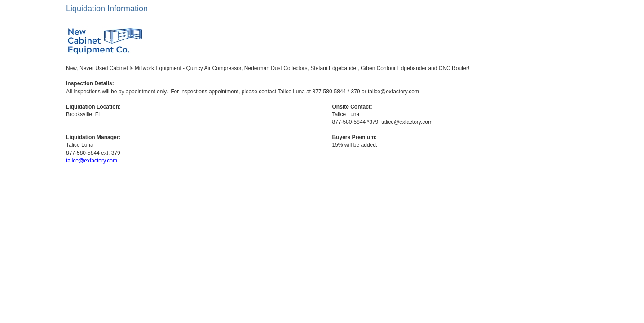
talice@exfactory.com (92, 161)
